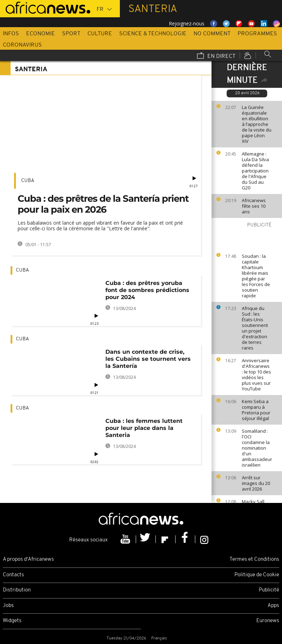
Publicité (269, 590)
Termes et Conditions (254, 560)
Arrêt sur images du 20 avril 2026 (256, 483)
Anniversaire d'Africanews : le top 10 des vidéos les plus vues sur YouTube (256, 375)
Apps (273, 606)
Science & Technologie (153, 34)
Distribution (17, 590)
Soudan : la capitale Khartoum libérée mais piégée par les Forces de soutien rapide (256, 276)
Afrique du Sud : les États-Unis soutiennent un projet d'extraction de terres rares (255, 328)
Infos (11, 34)
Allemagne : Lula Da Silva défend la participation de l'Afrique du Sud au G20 (255, 171)
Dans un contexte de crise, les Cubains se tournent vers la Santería (148, 359)
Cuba (28, 181)
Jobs (8, 606)
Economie (41, 34)
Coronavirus (22, 45)
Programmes (257, 34)
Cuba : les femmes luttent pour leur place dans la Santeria (144, 428)
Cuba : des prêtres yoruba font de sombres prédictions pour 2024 (147, 290)
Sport (71, 34)
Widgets (12, 621)
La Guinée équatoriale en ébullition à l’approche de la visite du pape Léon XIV (257, 124)
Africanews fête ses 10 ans (254, 206)
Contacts (13, 575)
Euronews (268, 621)
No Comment (212, 34)
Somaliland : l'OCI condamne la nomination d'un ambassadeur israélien (257, 448)
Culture (100, 34)
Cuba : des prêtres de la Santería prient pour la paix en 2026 (103, 204)
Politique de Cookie (257, 575)
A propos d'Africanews (28, 560)
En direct (216, 56)
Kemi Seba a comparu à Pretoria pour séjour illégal (256, 410)
